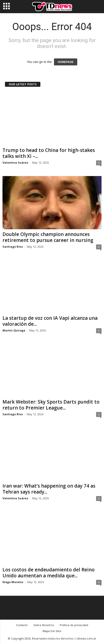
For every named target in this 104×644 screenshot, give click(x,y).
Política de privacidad (74, 625)
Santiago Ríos (13, 247)
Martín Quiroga (14, 330)
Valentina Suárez (15, 162)
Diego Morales (13, 582)
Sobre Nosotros (44, 625)
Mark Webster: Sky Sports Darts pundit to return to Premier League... (51, 405)
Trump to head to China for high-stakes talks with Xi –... (49, 153)
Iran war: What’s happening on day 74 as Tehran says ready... (49, 489)
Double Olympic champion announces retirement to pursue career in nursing (48, 237)
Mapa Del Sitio (52, 631)
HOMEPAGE (65, 62)
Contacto (22, 625)
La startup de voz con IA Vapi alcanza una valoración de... (50, 321)
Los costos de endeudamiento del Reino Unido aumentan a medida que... (49, 573)
